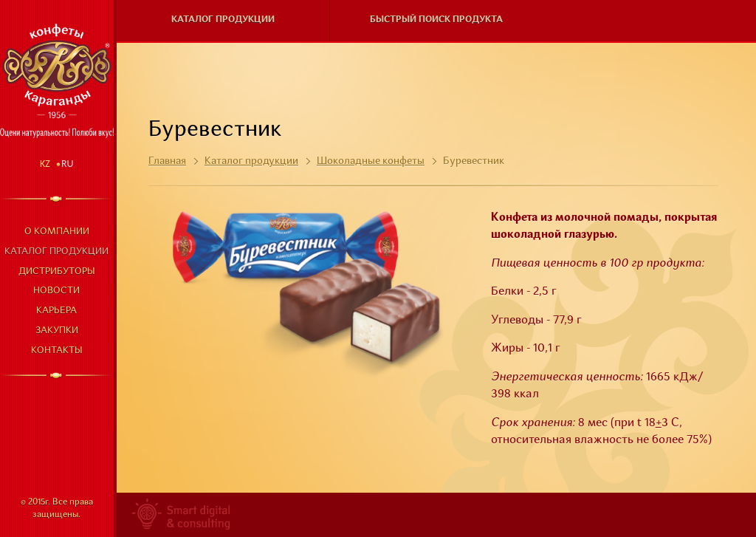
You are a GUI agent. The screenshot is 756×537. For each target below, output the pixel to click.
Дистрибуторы (57, 271)
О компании (57, 232)
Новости (56, 291)
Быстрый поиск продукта (436, 20)
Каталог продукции (56, 252)
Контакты (57, 350)
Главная (167, 161)
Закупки (57, 331)
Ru (68, 164)
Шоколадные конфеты (371, 161)
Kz (45, 164)
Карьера (56, 311)
